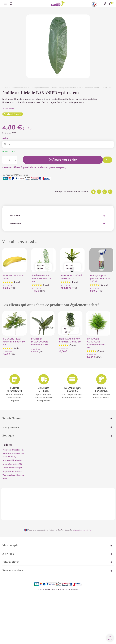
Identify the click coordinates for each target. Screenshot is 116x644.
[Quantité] (10, 160)
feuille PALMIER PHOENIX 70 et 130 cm (42, 278)
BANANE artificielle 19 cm (13, 277)
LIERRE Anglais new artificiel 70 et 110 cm (70, 340)
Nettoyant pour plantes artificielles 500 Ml (100, 278)
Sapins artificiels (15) (12, 471)
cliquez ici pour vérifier (82, 530)
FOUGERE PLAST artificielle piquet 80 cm (14, 341)
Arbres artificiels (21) (12, 460)
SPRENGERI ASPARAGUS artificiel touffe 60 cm (96, 343)
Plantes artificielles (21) (13, 450)
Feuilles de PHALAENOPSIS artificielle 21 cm (40, 341)
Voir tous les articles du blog (13, 476)
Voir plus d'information (13, 114)
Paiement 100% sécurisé (72, 389)
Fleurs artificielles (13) (12, 468)
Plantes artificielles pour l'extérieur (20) (14, 455)
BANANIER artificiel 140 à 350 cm (71, 277)
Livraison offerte (44, 389)
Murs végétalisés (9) (12, 464)
